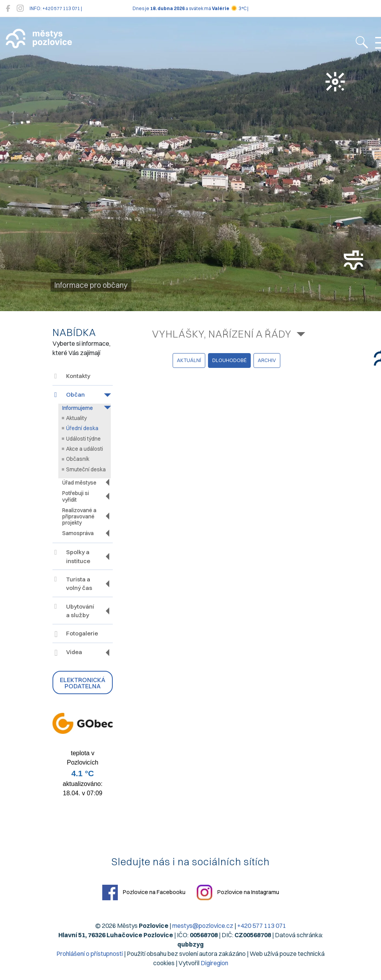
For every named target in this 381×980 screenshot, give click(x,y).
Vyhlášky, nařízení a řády (222, 334)
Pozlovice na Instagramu (238, 892)
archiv (267, 360)
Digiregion (214, 963)
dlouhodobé (229, 360)
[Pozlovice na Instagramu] (20, 8)
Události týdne (83, 439)
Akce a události (85, 449)
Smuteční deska (86, 469)
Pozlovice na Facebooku (144, 892)
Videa (68, 653)
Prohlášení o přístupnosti (90, 954)
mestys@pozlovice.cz (203, 926)
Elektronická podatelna (83, 683)
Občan (70, 395)
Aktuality (76, 418)
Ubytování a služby (74, 611)
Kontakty (72, 376)
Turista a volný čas (73, 584)
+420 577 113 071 (262, 926)
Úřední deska (82, 428)
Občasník (78, 459)
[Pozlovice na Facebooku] (8, 8)
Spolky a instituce (72, 556)
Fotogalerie (76, 634)
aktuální (189, 360)
